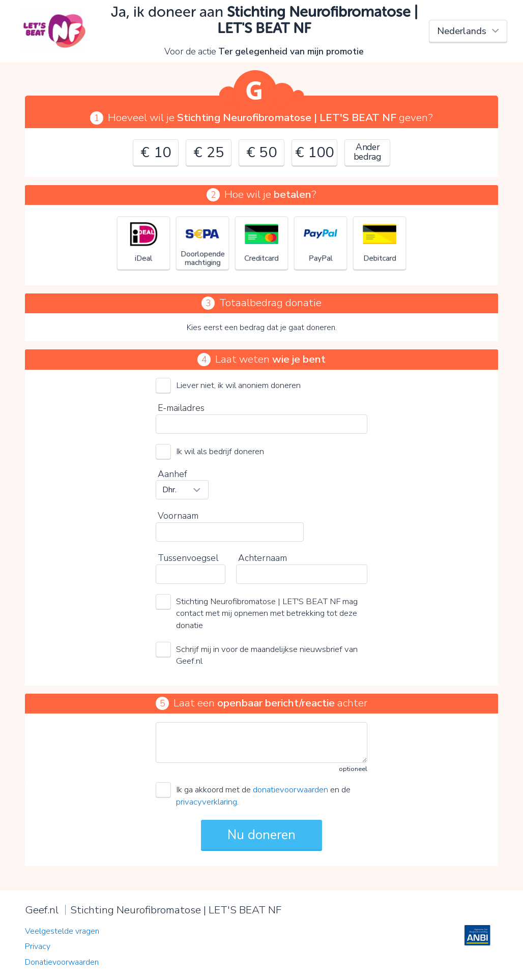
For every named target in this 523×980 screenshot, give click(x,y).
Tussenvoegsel (188, 558)
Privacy (38, 946)
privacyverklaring (207, 802)
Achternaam (263, 558)
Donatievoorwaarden (62, 962)
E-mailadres (181, 408)
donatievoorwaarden (290, 790)
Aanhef (172, 474)
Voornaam (178, 516)
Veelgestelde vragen (62, 931)
